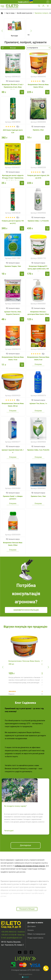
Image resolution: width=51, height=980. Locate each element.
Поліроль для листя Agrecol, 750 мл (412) (13, 222)
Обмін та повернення (36, 934)
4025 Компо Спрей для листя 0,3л (13, 131)
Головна (2, 13)
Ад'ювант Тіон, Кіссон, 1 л (38, 404)
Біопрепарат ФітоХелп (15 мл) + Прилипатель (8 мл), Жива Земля (13, 87)
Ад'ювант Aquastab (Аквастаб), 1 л (13, 451)
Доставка (32, 926)
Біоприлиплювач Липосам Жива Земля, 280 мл (13, 405)
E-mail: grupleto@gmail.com (12, 938)
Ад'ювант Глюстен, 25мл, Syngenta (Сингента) (13, 313)
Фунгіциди (14, 36)
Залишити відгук (14, 81)
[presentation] (2, 31)
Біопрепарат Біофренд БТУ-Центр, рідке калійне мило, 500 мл (38, 269)
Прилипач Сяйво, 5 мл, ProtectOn (38, 450)
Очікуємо (38, 364)
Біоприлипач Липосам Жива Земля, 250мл (13, 544)
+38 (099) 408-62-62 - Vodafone (13, 932)
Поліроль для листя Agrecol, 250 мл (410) (38, 177)
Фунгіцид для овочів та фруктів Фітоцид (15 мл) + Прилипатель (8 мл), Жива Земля (13, 178)
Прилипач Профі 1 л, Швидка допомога (13, 498)
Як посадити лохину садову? (15, 806)
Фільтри (13, 48)
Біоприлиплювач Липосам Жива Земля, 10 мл (13, 358)
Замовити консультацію (26, 610)
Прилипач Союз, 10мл (38, 496)
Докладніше (26, 845)
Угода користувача (35, 938)
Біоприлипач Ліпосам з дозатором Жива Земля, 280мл (38, 313)
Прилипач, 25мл (38, 130)
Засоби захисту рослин (24, 13)
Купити (22, 92)
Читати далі (9, 831)
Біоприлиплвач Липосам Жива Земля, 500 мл (38, 86)
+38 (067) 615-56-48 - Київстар (13, 935)
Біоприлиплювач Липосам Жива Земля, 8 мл (38, 358)
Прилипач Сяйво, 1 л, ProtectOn (38, 221)
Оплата (31, 930)
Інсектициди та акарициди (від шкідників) (37, 36)
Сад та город (10, 13)
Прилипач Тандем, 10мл (13, 266)
